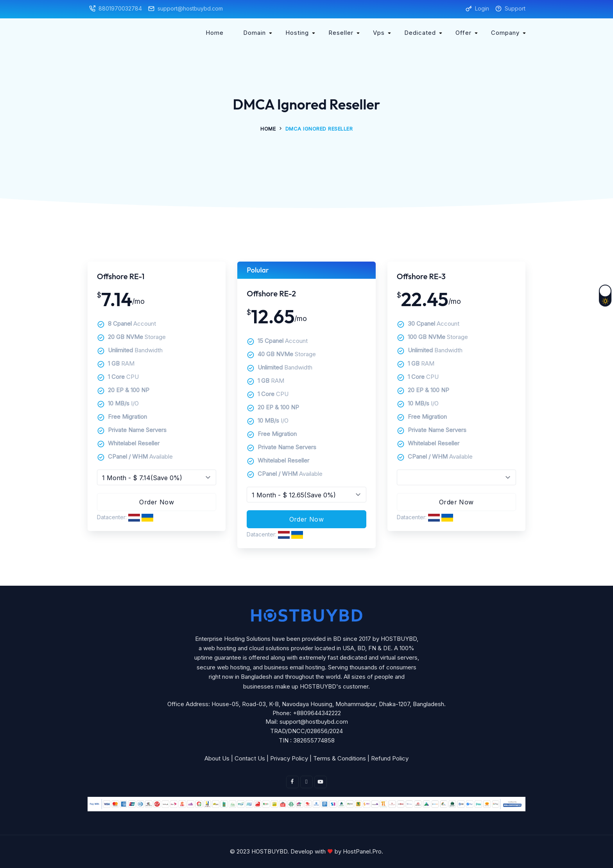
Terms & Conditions (340, 758)
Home (215, 33)
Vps (379, 33)
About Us (217, 758)
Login (482, 8)
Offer (463, 33)
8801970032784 (120, 8)
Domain (255, 33)
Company (505, 33)
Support (515, 8)
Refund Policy (390, 758)
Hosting (297, 33)
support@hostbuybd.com (190, 8)
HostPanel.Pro (362, 851)
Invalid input (157, 477)
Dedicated (420, 33)
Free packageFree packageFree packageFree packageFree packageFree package (456, 477)
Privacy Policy (289, 758)
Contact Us (250, 758)
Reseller (341, 33)
